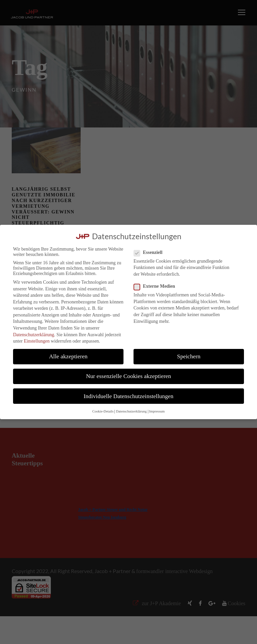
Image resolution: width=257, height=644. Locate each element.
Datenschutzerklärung (34, 335)
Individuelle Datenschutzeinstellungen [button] (129, 396)
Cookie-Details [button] (103, 411)
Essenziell (151, 253)
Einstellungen (37, 341)
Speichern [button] (189, 356)
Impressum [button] (157, 411)
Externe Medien (157, 286)
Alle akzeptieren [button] (68, 356)
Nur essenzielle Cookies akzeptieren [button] (128, 376)
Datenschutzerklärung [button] (131, 411)
